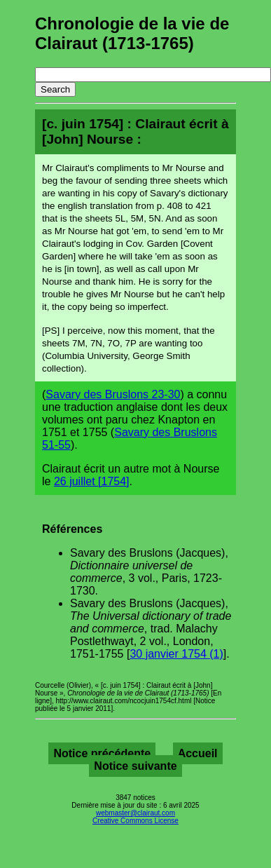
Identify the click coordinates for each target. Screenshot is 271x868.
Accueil (198, 753)
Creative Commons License (135, 821)
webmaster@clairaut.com (135, 813)
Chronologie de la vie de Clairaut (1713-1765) (132, 33)
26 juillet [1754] (92, 481)
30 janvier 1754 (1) (176, 654)
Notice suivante (135, 766)
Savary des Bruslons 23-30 (113, 394)
